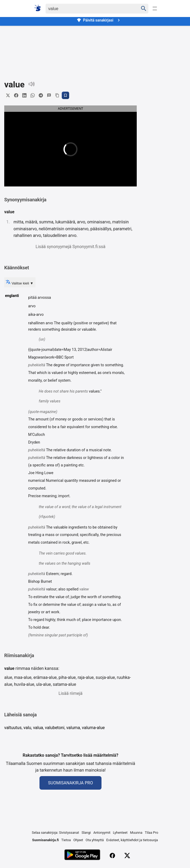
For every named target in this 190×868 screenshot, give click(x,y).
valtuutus (13, 728)
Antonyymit (102, 833)
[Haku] (87, 9)
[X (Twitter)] (127, 856)
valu (27, 728)
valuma (73, 728)
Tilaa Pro (151, 833)
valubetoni (55, 728)
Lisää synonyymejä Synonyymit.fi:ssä (70, 247)
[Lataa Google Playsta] (82, 855)
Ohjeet (78, 840)
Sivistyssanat (69, 833)
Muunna (136, 833)
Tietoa (66, 840)
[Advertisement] (95, 49)
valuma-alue (93, 728)
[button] (40, 149)
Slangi (86, 833)
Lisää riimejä (70, 693)
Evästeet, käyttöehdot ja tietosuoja (132, 840)
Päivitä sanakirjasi (99, 20)
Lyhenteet (120, 833)
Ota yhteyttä (95, 840)
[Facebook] (112, 856)
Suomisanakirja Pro (70, 783)
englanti (12, 296)
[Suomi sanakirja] (39, 8)
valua (38, 728)
